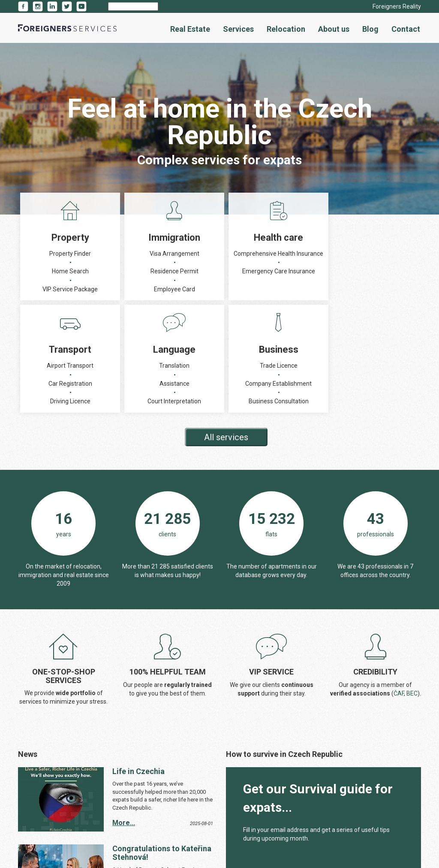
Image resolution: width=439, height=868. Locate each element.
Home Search (53, 271)
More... (124, 720)
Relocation (286, 29)
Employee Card (122, 289)
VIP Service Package (53, 289)
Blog (370, 29)
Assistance (329, 271)
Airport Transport (260, 254)
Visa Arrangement (122, 254)
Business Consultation (398, 298)
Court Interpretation (329, 289)
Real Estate (190, 29)
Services (238, 29)
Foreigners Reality (397, 6)
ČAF (399, 590)
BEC (412, 590)
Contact (406, 29)
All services (226, 334)
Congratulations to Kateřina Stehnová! (162, 750)
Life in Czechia (138, 668)
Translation (329, 254)
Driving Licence (260, 289)
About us (334, 29)
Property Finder (53, 254)
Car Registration (260, 271)
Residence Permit (122, 271)
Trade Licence (398, 254)
